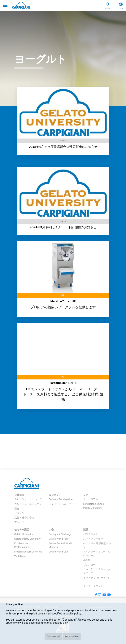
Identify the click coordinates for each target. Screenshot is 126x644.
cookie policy (73, 613)
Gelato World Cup (58, 552)
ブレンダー (89, 565)
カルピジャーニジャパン (28, 504)
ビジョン (19, 513)
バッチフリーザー (93, 539)
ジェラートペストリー (61, 504)
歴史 (17, 508)
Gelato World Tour (59, 539)
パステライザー (92, 534)
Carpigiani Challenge (60, 534)
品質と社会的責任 (24, 518)
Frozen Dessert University (28, 552)
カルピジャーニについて (28, 499)
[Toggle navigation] (5, 5)
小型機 (87, 560)
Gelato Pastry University (27, 539)
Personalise (72, 636)
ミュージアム (91, 499)
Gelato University (24, 534)
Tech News (20, 556)
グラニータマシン (93, 586)
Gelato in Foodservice (61, 499)
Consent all (53, 636)
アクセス (19, 522)
